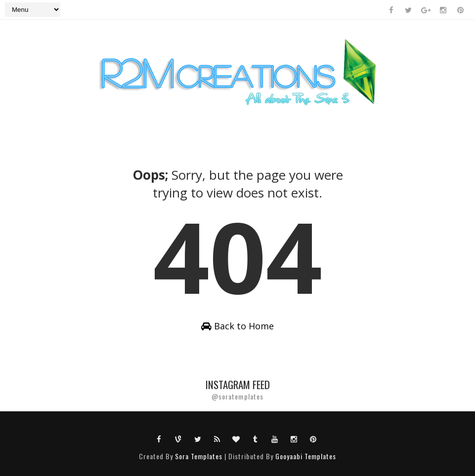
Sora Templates (199, 456)
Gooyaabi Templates (306, 456)
